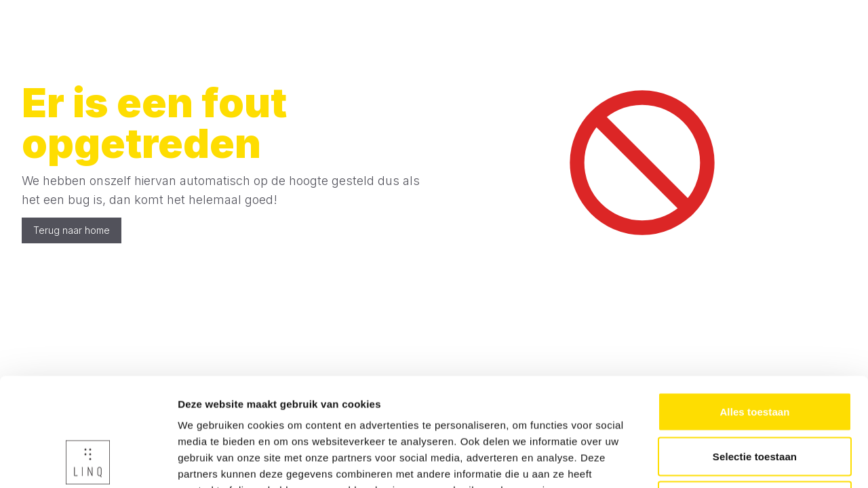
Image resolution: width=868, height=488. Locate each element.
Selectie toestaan (755, 355)
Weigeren (755, 399)
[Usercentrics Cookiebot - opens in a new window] (88, 462)
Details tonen (733, 461)
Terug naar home (72, 230)
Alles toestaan (754, 310)
